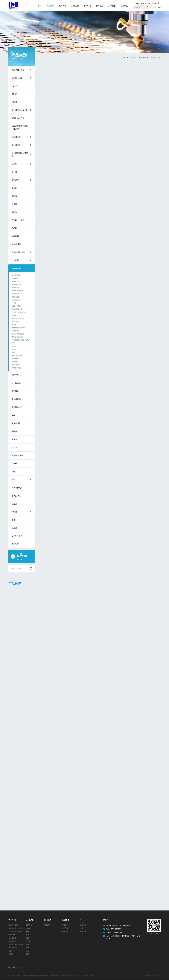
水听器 (14, 94)
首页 (40, 6)
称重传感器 (21, 967)
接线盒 (14, 439)
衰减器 (14, 504)
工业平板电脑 (17, 488)
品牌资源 (63, 6)
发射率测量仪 (17, 536)
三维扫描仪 (16, 322)
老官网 (156, 3)
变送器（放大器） (19, 220)
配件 (13, 472)
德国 (28, 938)
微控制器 (15, 236)
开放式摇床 (16, 288)
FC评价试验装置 (17, 337)
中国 (28, 932)
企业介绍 (83, 925)
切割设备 (15, 391)
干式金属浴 (16, 297)
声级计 (14, 512)
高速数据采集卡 (17, 309)
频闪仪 (14, 212)
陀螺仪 (14, 196)
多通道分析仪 (16, 281)
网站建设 (148, 976)
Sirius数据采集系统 (18, 318)
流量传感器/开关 (18, 252)
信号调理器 (16, 383)
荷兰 (28, 951)
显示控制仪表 (17, 78)
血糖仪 (14, 352)
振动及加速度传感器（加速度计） (20, 127)
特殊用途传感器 (18, 118)
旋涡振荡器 (16, 294)
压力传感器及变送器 (20, 110)
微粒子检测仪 (16, 275)
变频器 (14, 228)
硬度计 (14, 528)
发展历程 (83, 932)
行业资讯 (65, 925)
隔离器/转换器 (17, 456)
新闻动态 (100, 6)
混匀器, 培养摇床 (17, 291)
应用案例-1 (48, 925)
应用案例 (75, 6)
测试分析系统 (16, 306)
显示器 (14, 447)
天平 (13, 343)
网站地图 (73, 976)
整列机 (14, 172)
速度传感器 (16, 423)
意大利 (29, 941)
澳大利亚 (29, 925)
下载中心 (87, 6)
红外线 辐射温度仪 (18, 334)
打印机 (14, 102)
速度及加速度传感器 (15, 932)
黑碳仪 (14, 431)
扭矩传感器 (16, 145)
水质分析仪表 (16, 284)
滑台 (13, 480)
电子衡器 (15, 260)
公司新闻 (65, 928)
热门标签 (15, 544)
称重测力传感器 (18, 70)
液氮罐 (14, 346)
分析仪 (14, 303)
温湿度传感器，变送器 (20, 154)
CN (154, 7)
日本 (28, 945)
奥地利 (29, 928)
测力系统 (15, 180)
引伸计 (14, 204)
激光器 (14, 188)
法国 (28, 935)
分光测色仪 (16, 359)
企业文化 (83, 928)
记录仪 (14, 164)
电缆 (13, 415)
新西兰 (29, 954)
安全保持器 (16, 399)
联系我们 (124, 6)
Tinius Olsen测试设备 (19, 312)
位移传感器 (16, 137)
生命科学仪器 (16, 365)
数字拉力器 (16, 496)
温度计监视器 (17, 407)
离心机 (14, 349)
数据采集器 (16, 278)
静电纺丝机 (16, 375)
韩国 (28, 948)
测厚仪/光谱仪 (16, 368)
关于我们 (112, 6)
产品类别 (50, 6)
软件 (13, 520)
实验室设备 (16, 268)
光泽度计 (15, 362)
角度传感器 (16, 244)
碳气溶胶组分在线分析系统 (21, 340)
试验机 (14, 315)
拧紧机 (14, 464)
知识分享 (65, 932)
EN (159, 7)
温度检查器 (16, 331)
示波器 (14, 325)
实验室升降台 (16, 300)
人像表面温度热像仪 (19, 328)
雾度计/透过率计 (17, 356)
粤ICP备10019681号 (85, 976)
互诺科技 (157, 976)
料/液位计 (15, 86)
